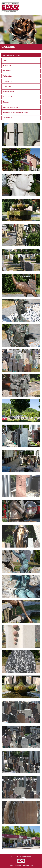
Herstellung (7, 66)
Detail (5, 60)
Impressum (26, 866)
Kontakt (11, 866)
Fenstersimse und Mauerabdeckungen (16, 113)
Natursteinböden (9, 92)
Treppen (6, 102)
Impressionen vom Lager (11, 55)
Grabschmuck (8, 118)
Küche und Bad (8, 97)
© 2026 (21, 856)
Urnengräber (7, 86)
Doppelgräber (8, 81)
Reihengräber (8, 76)
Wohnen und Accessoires (12, 107)
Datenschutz (18, 866)
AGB (32, 866)
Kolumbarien (7, 71)
